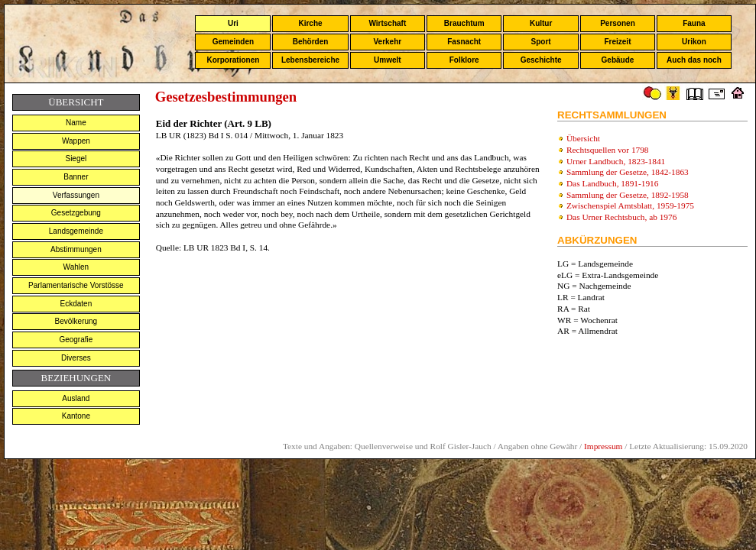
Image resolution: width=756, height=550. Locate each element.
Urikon (694, 42)
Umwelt (388, 60)
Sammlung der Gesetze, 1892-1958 (628, 195)
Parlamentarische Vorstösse (76, 285)
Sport (541, 42)
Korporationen (233, 60)
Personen (618, 23)
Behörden (311, 42)
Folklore (464, 60)
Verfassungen (76, 195)
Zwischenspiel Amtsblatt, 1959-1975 (630, 205)
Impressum (603, 446)
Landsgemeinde (76, 231)
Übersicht (583, 138)
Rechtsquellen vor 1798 (608, 150)
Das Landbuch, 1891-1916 (613, 183)
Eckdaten (76, 304)
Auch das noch (694, 60)
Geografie (76, 340)
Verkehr (387, 42)
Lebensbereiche (310, 60)
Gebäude (618, 60)
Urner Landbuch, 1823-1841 (616, 161)
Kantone (76, 416)
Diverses (76, 358)
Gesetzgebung (76, 213)
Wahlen (76, 267)
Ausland (76, 398)
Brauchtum (464, 23)
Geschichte (541, 60)
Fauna (694, 23)
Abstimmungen (76, 249)
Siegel (76, 159)
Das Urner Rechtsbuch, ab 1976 (621, 217)
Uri (233, 23)
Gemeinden (233, 42)
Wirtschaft (387, 23)
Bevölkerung (76, 321)
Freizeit (617, 42)
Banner (76, 177)
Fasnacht (464, 42)
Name (76, 123)
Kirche (310, 23)
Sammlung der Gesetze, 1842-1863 (628, 172)
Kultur (541, 23)
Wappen (76, 141)
